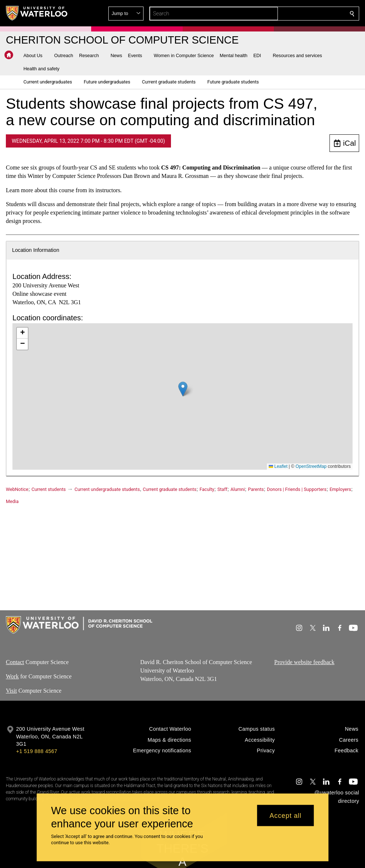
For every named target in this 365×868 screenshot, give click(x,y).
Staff (222, 489)
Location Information (36, 250)
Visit (11, 691)
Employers (340, 489)
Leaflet (278, 466)
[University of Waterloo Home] (37, 13)
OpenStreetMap (311, 466)
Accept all (285, 815)
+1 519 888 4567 (37, 751)
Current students (49, 489)
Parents (256, 489)
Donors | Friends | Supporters (297, 489)
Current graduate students (170, 489)
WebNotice (17, 489)
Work (12, 676)
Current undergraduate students (107, 489)
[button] (299, 14)
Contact (15, 662)
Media (12, 501)
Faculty (207, 489)
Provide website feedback (304, 662)
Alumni (237, 489)
